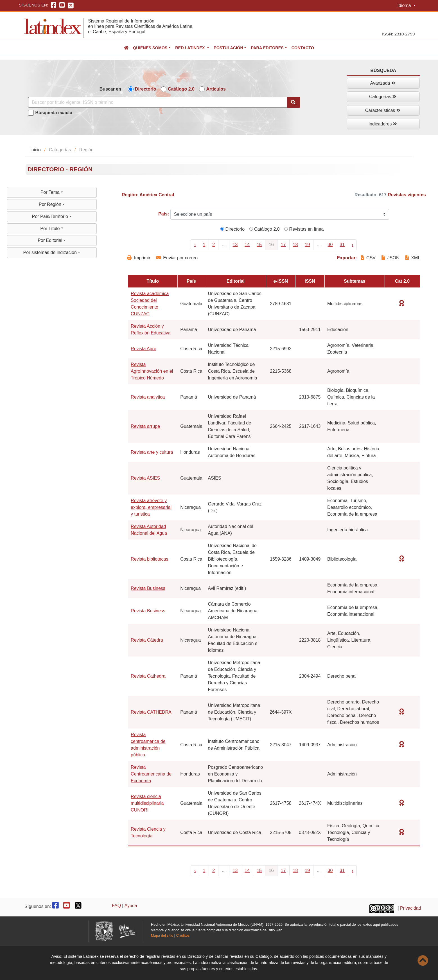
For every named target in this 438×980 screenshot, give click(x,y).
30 (330, 245)
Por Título (51, 229)
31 (342, 245)
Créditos (183, 935)
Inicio (35, 150)
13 (235, 245)
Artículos (216, 89)
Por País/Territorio (51, 216)
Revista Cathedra (148, 676)
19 (307, 245)
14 (247, 245)
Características (383, 110)
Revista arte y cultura (152, 452)
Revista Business (148, 588)
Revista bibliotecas (149, 559)
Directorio (146, 89)
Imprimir (139, 258)
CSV (369, 258)
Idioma (405, 5)
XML (413, 258)
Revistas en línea (304, 229)
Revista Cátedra (147, 640)
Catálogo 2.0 (181, 89)
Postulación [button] (228, 48)
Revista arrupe (145, 426)
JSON (390, 258)
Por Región (51, 204)
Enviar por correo (177, 258)
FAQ (116, 906)
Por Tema (51, 192)
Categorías (383, 97)
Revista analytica (148, 397)
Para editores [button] (267, 48)
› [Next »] (352, 245)
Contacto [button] (303, 48)
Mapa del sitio (162, 935)
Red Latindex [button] (190, 48)
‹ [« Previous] (195, 245)
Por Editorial (51, 240)
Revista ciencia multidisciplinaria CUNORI (147, 803)
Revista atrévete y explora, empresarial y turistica (151, 507)
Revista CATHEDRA (151, 712)
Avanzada (383, 83)
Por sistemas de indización (51, 252)
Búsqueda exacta (54, 113)
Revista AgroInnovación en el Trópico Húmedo (152, 371)
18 (295, 245)
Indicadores (383, 124)
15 (259, 245)
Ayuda (131, 906)
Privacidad (411, 908)
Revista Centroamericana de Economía (151, 774)
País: (164, 214)
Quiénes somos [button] (150, 48)
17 (283, 245)
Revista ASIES (145, 478)
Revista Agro (144, 349)
